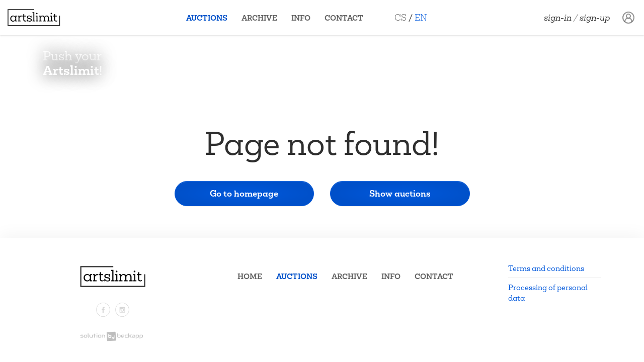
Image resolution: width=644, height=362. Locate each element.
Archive (259, 18)
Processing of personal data (548, 293)
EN (421, 17)
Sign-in (558, 18)
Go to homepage (244, 193)
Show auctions (400, 193)
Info (301, 18)
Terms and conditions (546, 268)
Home (250, 276)
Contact (344, 18)
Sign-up (595, 18)
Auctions (207, 18)
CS (400, 17)
